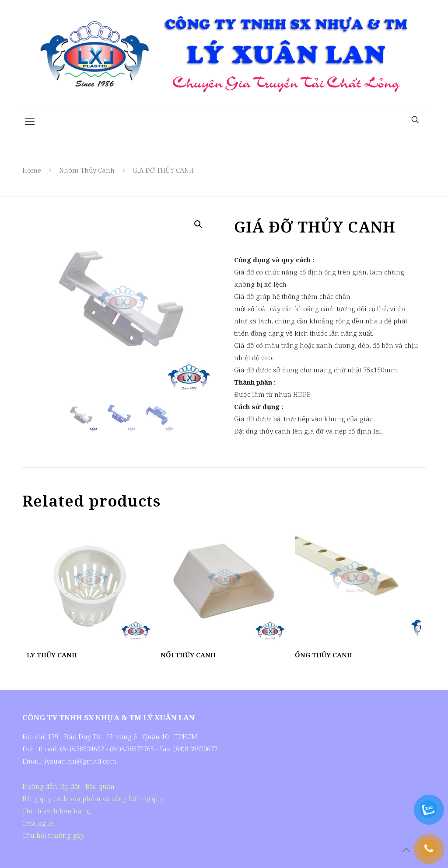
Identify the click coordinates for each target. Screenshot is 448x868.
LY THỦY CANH (52, 655)
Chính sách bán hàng (56, 811)
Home (32, 170)
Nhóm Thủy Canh (87, 170)
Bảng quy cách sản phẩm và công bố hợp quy (93, 799)
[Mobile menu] (30, 121)
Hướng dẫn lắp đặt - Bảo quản (68, 786)
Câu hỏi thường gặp (53, 835)
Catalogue (38, 823)
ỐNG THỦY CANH (324, 655)
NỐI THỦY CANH (188, 655)
